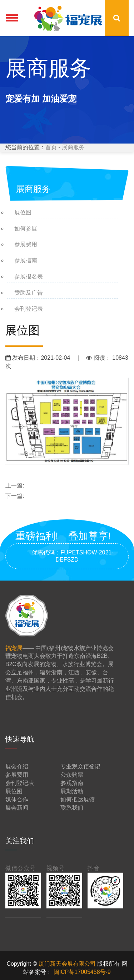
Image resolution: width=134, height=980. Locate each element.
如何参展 (26, 229)
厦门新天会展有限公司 (68, 964)
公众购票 (72, 775)
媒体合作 (17, 799)
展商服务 (73, 147)
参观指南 (72, 783)
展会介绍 (17, 766)
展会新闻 (17, 808)
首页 (51, 147)
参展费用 (26, 244)
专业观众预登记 (80, 766)
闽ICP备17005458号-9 (82, 972)
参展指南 (26, 260)
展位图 (23, 212)
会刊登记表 (29, 309)
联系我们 (72, 808)
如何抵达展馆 (78, 799)
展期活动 (72, 791)
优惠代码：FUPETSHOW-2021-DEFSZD (67, 556)
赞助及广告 (29, 293)
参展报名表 (29, 276)
